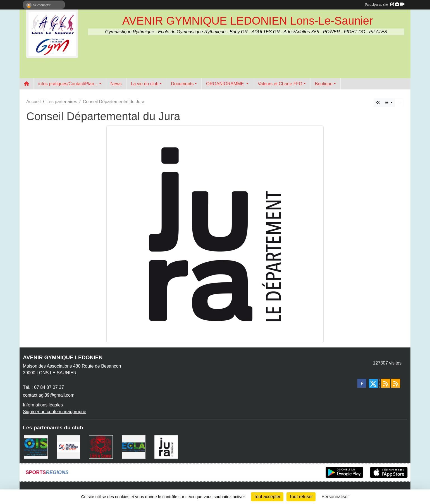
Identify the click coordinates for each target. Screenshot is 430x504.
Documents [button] (182, 84)
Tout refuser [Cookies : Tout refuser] (301, 497)
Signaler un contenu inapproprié (55, 412)
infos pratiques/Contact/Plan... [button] (68, 84)
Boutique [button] (324, 84)
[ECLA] (134, 447)
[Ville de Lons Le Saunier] (101, 447)
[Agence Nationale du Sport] (69, 447)
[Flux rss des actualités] (386, 383)
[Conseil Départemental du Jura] (166, 447)
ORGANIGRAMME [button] (226, 84)
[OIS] (36, 447)
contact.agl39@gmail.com (49, 395)
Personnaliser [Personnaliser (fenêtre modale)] (335, 497)
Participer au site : (385, 4)
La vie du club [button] (145, 84)
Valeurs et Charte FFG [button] (280, 84)
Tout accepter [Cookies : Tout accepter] (267, 497)
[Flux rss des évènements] (396, 383)
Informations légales (43, 405)
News (116, 84)
